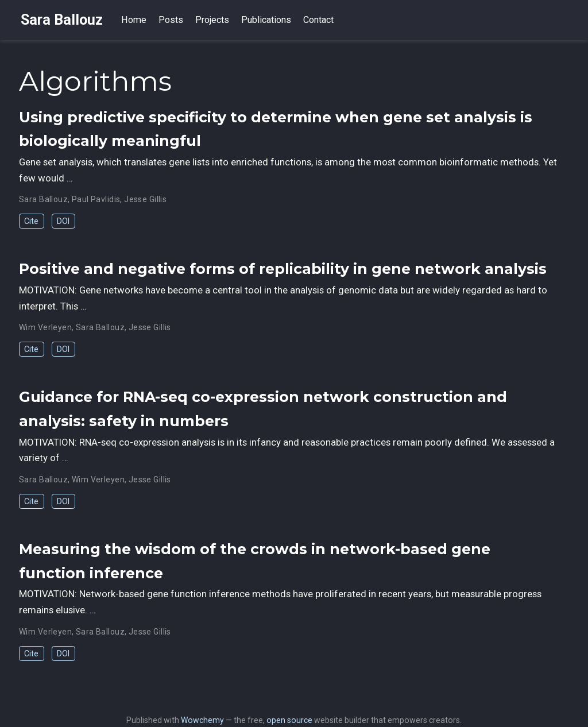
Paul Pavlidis (96, 199)
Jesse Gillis (145, 199)
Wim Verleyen (45, 327)
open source (289, 720)
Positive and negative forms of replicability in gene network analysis (283, 269)
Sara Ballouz (62, 20)
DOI (63, 221)
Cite (31, 221)
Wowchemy (202, 720)
